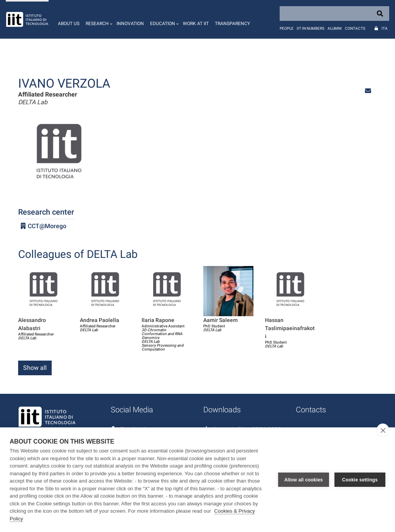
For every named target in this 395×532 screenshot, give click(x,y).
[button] (98, 19)
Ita (385, 28)
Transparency (232, 24)
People (287, 28)
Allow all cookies (304, 480)
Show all (35, 368)
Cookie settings (360, 480)
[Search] (334, 14)
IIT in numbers (311, 28)
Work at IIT (196, 24)
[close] (383, 430)
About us (69, 24)
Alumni (335, 28)
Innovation (130, 24)
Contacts (355, 28)
